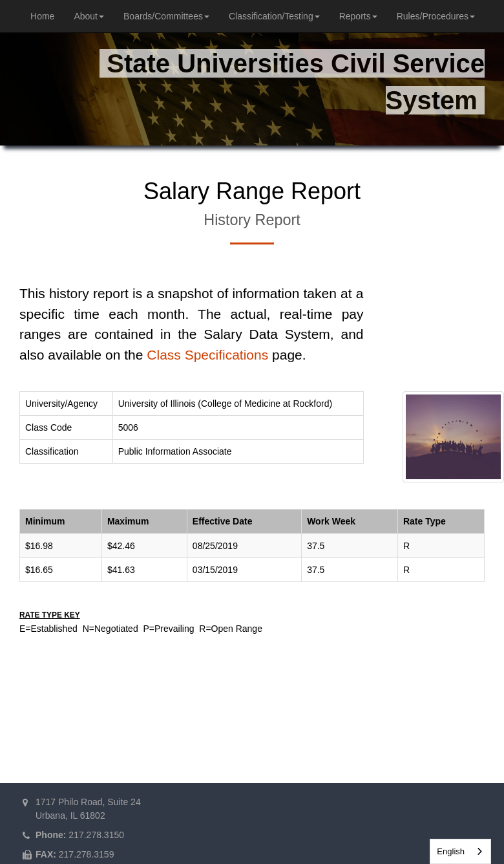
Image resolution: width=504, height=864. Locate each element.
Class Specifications (207, 355)
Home (42, 16)
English (451, 851)
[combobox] (460, 851)
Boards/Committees (166, 16)
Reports (358, 16)
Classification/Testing (274, 16)
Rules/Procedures (436, 16)
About (89, 16)
